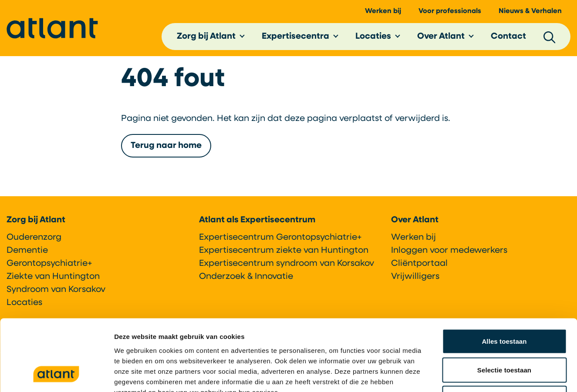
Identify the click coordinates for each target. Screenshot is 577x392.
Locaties (373, 39)
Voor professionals (450, 13)
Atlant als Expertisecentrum (257, 220)
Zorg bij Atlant (206, 39)
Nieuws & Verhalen (530, 13)
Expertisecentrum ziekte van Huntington (284, 251)
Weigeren (504, 335)
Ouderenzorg (34, 238)
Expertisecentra (295, 39)
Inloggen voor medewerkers (449, 251)
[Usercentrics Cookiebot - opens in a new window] (56, 375)
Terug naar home (166, 150)
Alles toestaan (504, 278)
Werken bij (383, 13)
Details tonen (471, 375)
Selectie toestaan (504, 307)
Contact (508, 39)
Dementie (27, 251)
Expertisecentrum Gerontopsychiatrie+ (280, 238)
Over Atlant (441, 39)
